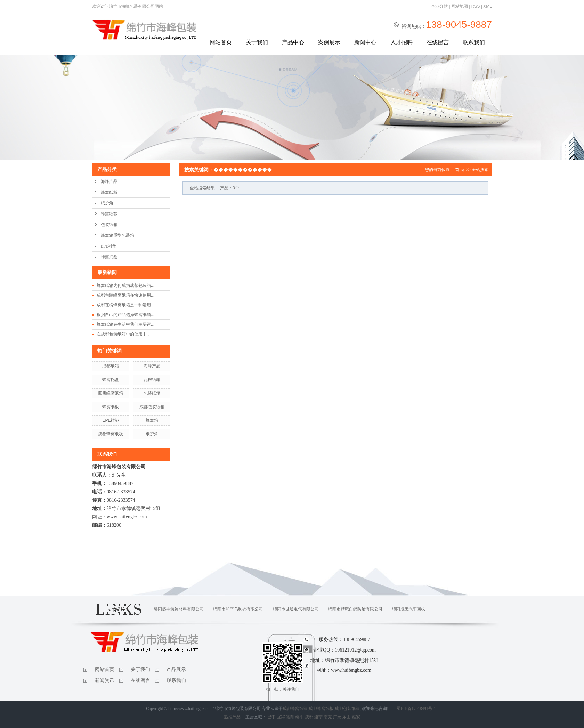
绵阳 (300, 717)
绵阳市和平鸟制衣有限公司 (238, 609)
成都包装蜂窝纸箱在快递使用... (125, 295)
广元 (337, 717)
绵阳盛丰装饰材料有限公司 (179, 609)
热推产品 (232, 717)
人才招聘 (401, 42)
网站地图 (460, 6)
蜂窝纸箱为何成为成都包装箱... (125, 285)
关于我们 (257, 42)
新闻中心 (365, 42)
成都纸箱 (111, 366)
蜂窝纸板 (109, 192)
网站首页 (221, 42)
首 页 (460, 170)
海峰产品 (109, 181)
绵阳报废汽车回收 (408, 609)
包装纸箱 (109, 225)
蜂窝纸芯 (109, 214)
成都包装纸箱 (152, 407)
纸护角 (107, 203)
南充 (328, 717)
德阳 (290, 717)
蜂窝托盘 (109, 257)
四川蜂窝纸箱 (111, 393)
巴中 (271, 717)
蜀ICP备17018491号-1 (416, 709)
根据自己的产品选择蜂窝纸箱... (125, 315)
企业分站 (439, 6)
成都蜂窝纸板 (111, 434)
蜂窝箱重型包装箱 (117, 235)
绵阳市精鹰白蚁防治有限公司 (355, 609)
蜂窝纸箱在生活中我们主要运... (125, 324)
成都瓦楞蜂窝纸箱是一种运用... (125, 305)
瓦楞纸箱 (152, 380)
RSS (476, 6)
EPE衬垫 (109, 246)
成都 (309, 717)
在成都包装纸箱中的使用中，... (125, 334)
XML (488, 6)
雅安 (356, 717)
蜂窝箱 (152, 420)
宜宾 (281, 717)
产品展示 (176, 669)
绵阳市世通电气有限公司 (296, 609)
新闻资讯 (105, 681)
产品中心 (293, 42)
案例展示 (329, 42)
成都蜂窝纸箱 (295, 709)
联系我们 (474, 42)
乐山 (347, 717)
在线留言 (438, 42)
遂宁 (318, 717)
